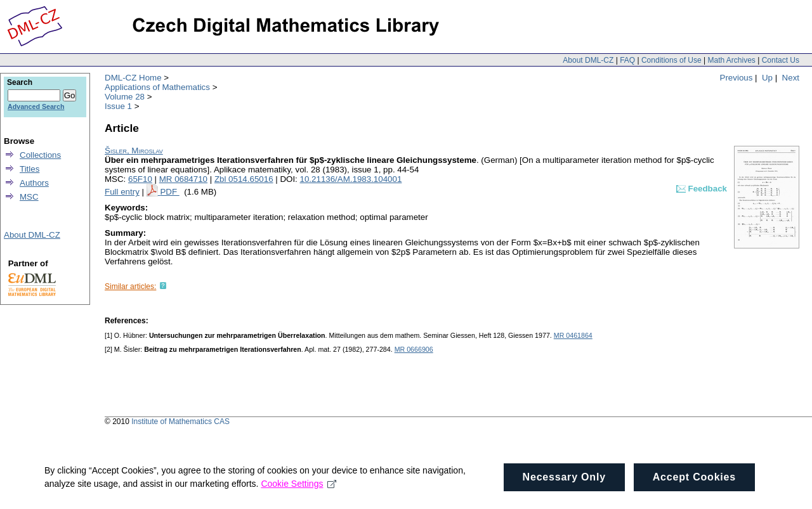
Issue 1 (118, 106)
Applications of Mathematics (157, 87)
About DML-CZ (588, 60)
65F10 (140, 179)
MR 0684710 (183, 179)
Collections (40, 155)
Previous (737, 78)
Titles (29, 169)
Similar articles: (130, 287)
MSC (29, 197)
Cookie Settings (298, 496)
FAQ (627, 60)
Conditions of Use (671, 60)
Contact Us (781, 60)
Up (767, 78)
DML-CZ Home (133, 78)
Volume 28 (125, 97)
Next (791, 78)
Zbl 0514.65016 (244, 179)
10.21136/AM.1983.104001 (351, 179)
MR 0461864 (573, 335)
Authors (34, 183)
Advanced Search (36, 106)
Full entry (122, 192)
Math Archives (731, 60)
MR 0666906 (414, 349)
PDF (169, 192)
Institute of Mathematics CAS (180, 422)
